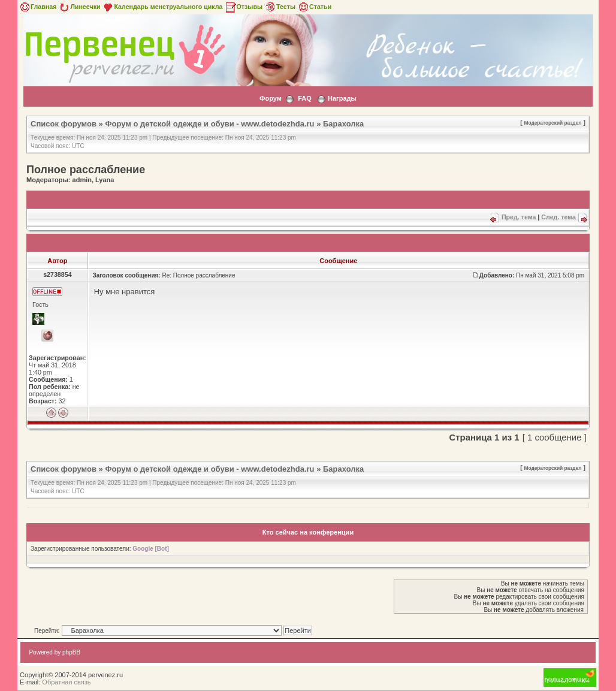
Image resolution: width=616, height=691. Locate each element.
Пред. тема (519, 217)
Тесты (280, 7)
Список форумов (64, 124)
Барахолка (343, 124)
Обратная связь (66, 682)
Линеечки (79, 7)
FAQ (305, 98)
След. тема (558, 217)
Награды (342, 98)
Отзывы (244, 7)
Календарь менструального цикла (162, 7)
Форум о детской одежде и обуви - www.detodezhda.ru (209, 124)
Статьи (314, 7)
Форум (271, 98)
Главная (37, 7)
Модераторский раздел (553, 123)
